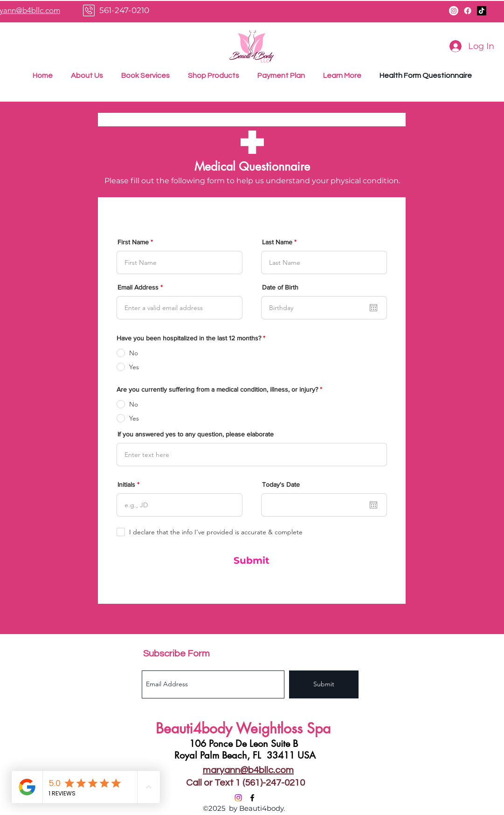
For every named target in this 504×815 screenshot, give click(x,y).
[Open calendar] (373, 308)
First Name (133, 242)
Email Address (138, 287)
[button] (342, 76)
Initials (126, 484)
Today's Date (281, 484)
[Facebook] (468, 11)
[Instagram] (454, 11)
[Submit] (252, 560)
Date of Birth (280, 287)
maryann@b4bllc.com (248, 770)
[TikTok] (482, 11)
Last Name (277, 242)
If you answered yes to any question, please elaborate (196, 434)
